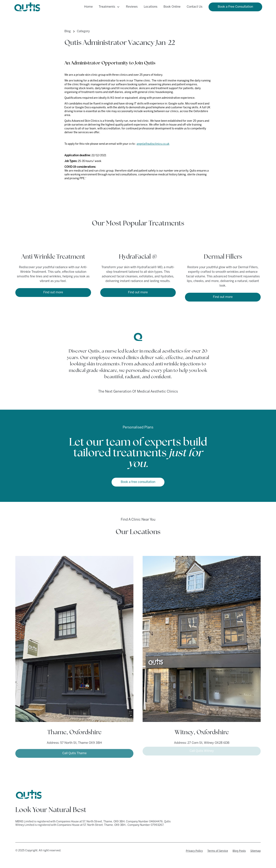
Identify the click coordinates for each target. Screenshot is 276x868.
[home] (27, 7)
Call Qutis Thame (74, 752)
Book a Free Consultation (235, 7)
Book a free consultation (138, 482)
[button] (109, 7)
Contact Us (195, 7)
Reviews (132, 7)
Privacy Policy (194, 851)
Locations (151, 7)
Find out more (53, 292)
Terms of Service (218, 851)
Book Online (172, 7)
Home (88, 7)
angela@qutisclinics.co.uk (153, 144)
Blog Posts (239, 851)
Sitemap (255, 851)
